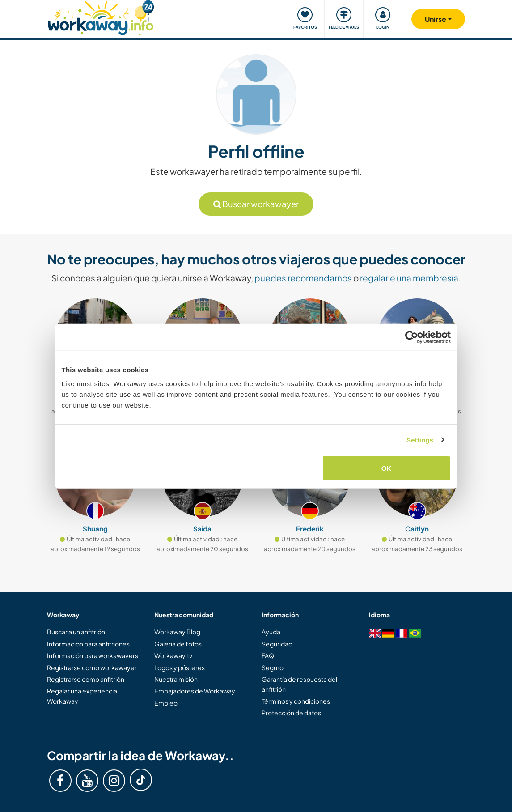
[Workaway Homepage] (101, 17)
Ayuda (271, 632)
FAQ (268, 655)
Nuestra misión (176, 679)
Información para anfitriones (88, 644)
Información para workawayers (93, 655)
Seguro (273, 667)
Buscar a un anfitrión (76, 632)
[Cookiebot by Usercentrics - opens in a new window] (412, 337)
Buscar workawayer (256, 204)
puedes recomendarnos (303, 278)
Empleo (166, 703)
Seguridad (277, 644)
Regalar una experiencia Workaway (82, 696)
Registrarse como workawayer (92, 667)
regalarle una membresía (409, 278)
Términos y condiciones (296, 701)
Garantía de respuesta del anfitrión (299, 684)
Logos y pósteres (180, 667)
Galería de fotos (178, 644)
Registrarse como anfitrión (86, 679)
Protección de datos (291, 713)
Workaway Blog (177, 632)
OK (387, 468)
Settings (420, 440)
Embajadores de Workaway (195, 691)
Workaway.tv (173, 655)
